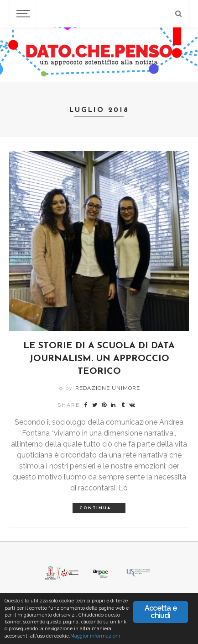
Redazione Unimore (108, 388)
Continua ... (99, 508)
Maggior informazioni (95, 636)
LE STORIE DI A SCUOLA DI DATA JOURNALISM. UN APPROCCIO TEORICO (99, 359)
